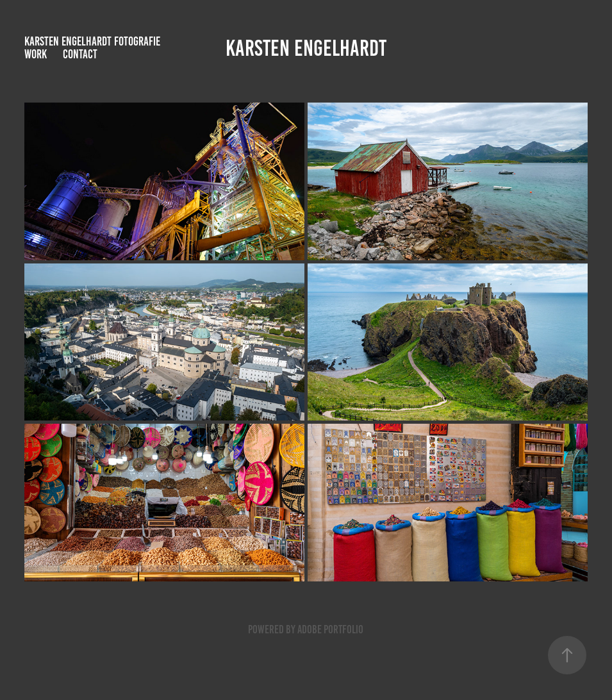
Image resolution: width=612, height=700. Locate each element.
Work (36, 54)
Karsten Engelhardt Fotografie (92, 41)
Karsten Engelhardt (306, 48)
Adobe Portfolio (330, 629)
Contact (80, 54)
